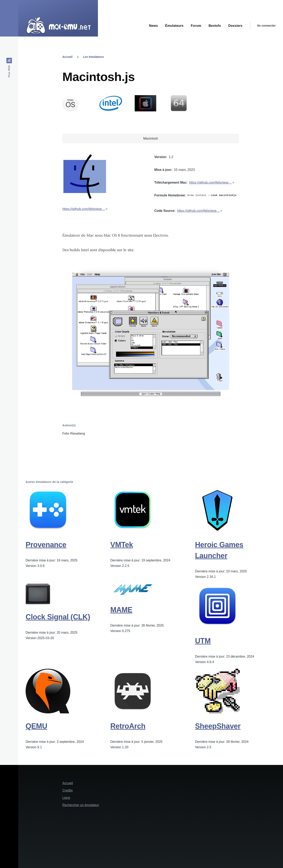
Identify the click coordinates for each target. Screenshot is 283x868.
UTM (203, 641)
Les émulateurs (94, 57)
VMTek (122, 545)
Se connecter (266, 26)
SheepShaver (218, 726)
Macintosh (151, 138)
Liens (66, 798)
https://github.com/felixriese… (84, 209)
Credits (68, 790)
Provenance (46, 545)
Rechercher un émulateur (81, 805)
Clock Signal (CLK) (58, 617)
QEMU (36, 726)
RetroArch (128, 726)
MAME (121, 610)
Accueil (67, 57)
